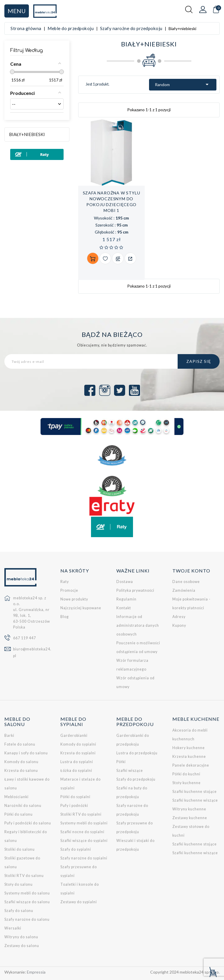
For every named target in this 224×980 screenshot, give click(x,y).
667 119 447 (24, 638)
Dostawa (125, 582)
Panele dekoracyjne (191, 765)
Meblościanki (16, 797)
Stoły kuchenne (187, 783)
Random (183, 84)
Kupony (179, 625)
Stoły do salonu (19, 884)
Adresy (179, 617)
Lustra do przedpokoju (137, 753)
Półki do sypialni (75, 797)
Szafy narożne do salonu (27, 919)
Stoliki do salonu (20, 849)
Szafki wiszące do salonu (27, 902)
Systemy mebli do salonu (27, 893)
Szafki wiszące (130, 771)
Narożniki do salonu (23, 806)
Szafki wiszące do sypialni (84, 841)
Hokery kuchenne (189, 748)
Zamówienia (184, 590)
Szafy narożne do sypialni (84, 858)
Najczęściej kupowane (81, 608)
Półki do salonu (19, 814)
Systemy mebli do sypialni (84, 823)
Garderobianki (74, 736)
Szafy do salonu (19, 911)
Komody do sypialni (78, 744)
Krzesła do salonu (21, 771)
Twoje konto (191, 571)
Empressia (36, 972)
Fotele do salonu (20, 744)
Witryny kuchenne (189, 809)
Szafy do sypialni (76, 849)
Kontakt (124, 608)
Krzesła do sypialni (78, 753)
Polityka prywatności (135, 590)
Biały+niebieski (27, 134)
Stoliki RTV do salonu (24, 876)
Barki (9, 736)
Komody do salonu (21, 762)
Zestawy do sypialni (79, 902)
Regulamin (126, 599)
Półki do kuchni (186, 774)
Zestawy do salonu (22, 946)
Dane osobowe (186, 582)
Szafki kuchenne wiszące (195, 800)
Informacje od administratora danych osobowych (138, 625)
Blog (65, 617)
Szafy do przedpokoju (136, 779)
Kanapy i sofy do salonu (26, 753)
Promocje (69, 590)
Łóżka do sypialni (76, 771)
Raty (65, 582)
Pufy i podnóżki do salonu (28, 823)
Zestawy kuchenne (190, 818)
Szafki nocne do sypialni (82, 832)
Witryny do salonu (21, 937)
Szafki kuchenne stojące (195, 792)
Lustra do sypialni (77, 762)
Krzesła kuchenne (189, 757)
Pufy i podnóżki (74, 806)
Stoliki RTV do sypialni (81, 814)
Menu (17, 11)
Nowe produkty (74, 599)
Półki (121, 762)
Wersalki (13, 928)
